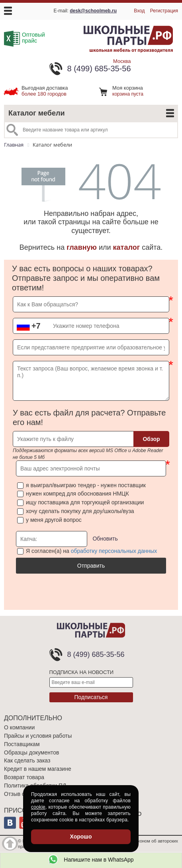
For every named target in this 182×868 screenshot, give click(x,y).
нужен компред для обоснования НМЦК (77, 494)
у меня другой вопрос (54, 520)
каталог (127, 247)
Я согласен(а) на (91, 551)
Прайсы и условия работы (38, 736)
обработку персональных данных (114, 551)
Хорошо (81, 837)
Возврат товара (24, 777)
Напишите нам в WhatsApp (91, 860)
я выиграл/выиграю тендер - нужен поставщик (86, 485)
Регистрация (164, 11)
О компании (19, 727)
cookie (38, 807)
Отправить (91, 566)
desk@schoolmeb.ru (93, 11)
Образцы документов (31, 752)
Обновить (105, 538)
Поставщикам (22, 744)
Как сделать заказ (27, 760)
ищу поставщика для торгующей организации (85, 502)
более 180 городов (45, 91)
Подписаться (91, 697)
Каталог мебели (36, 113)
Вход (139, 11)
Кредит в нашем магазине (38, 769)
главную (82, 247)
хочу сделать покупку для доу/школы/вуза (80, 511)
